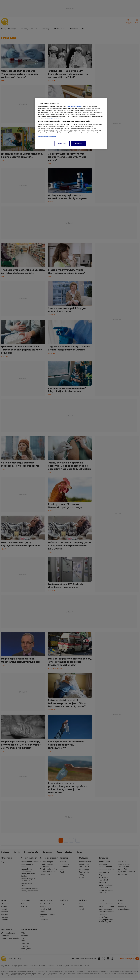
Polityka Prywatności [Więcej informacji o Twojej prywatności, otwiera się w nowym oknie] (55, 118)
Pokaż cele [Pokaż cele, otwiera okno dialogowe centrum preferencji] (62, 143)
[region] (71, 124)
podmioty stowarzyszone (75, 107)
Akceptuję (78, 143)
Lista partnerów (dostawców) (47, 136)
